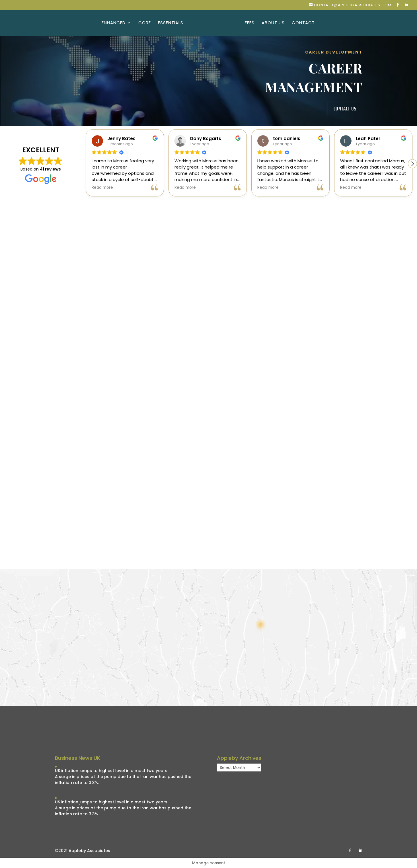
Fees (249, 23)
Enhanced (114, 23)
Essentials (171, 23)
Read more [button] (102, 188)
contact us (345, 108)
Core (145, 23)
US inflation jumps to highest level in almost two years (111, 771)
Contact (303, 23)
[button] (412, 164)
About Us (273, 23)
